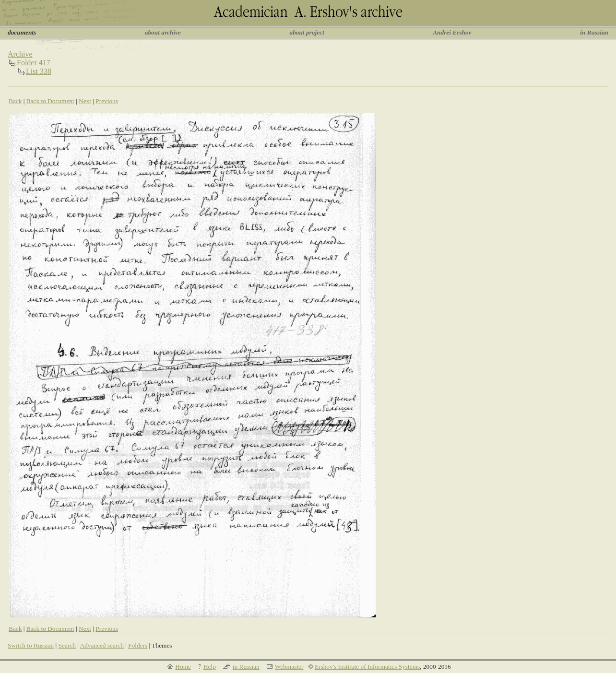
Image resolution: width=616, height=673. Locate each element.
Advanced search (101, 645)
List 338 (39, 71)
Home (183, 667)
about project (307, 32)
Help (210, 667)
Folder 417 (34, 63)
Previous (107, 101)
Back (15, 101)
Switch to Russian (31, 645)
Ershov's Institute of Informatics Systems (367, 667)
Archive (20, 54)
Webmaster (289, 667)
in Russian (594, 32)
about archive (163, 32)
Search (67, 645)
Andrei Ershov (452, 32)
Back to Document (50, 101)
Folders (138, 645)
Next (85, 101)
